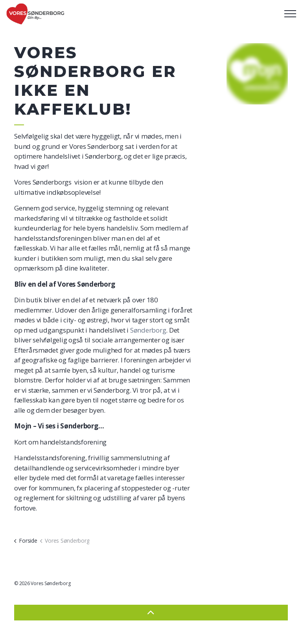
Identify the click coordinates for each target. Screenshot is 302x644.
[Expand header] (290, 14)
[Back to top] (151, 613)
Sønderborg (148, 330)
